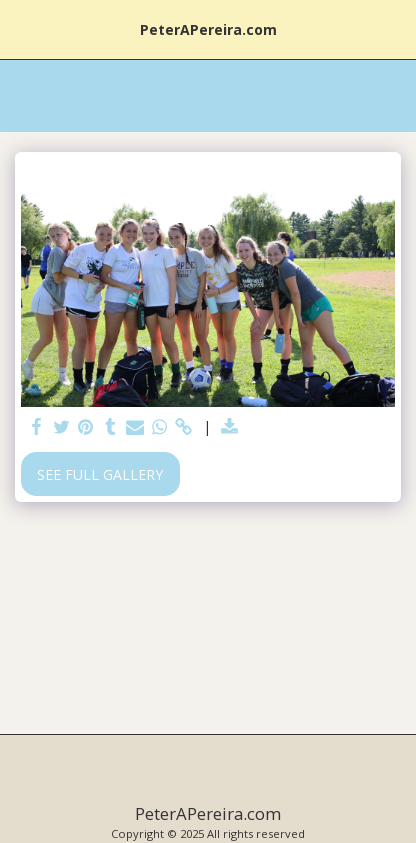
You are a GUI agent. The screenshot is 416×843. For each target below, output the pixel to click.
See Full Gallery (100, 474)
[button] (22, 28)
